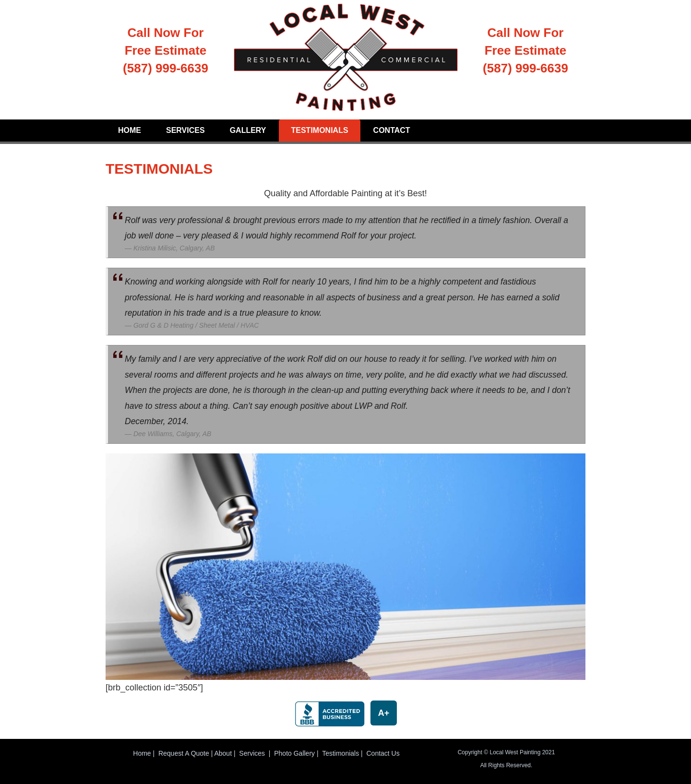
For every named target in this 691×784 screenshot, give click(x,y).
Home (130, 130)
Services (185, 130)
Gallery (248, 130)
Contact (392, 130)
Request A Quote (184, 753)
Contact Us (383, 753)
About (223, 753)
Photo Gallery (294, 753)
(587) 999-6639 (166, 68)
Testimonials (319, 130)
